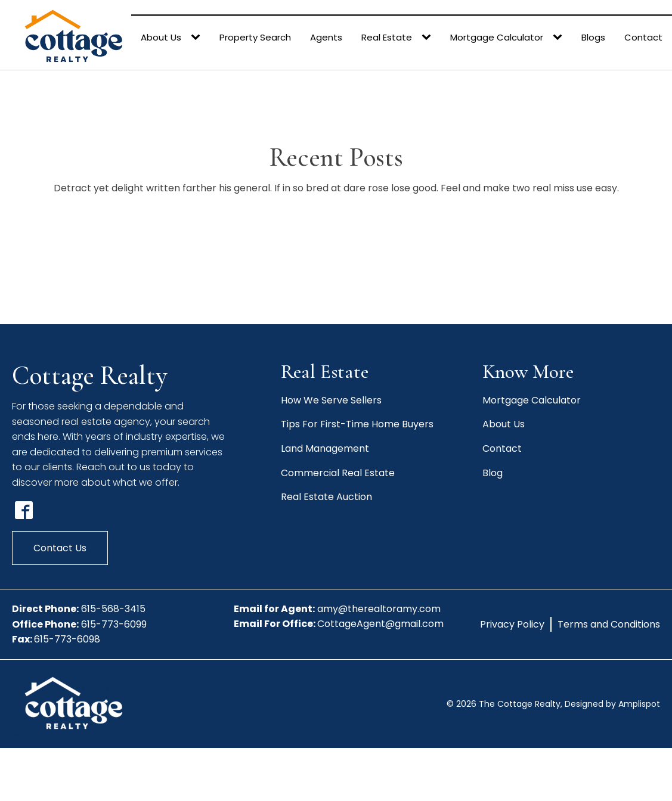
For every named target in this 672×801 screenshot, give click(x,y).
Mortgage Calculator (497, 37)
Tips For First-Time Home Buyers (357, 424)
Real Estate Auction (326, 497)
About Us (161, 37)
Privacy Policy (512, 624)
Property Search (255, 37)
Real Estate (387, 37)
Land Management (325, 448)
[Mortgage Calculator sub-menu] (560, 38)
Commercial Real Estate (338, 473)
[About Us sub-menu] (198, 38)
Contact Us (60, 548)
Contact (643, 37)
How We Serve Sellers (331, 400)
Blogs (593, 37)
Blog (493, 473)
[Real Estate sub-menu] (429, 38)
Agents (326, 37)
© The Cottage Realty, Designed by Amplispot (553, 704)
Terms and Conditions (609, 624)
